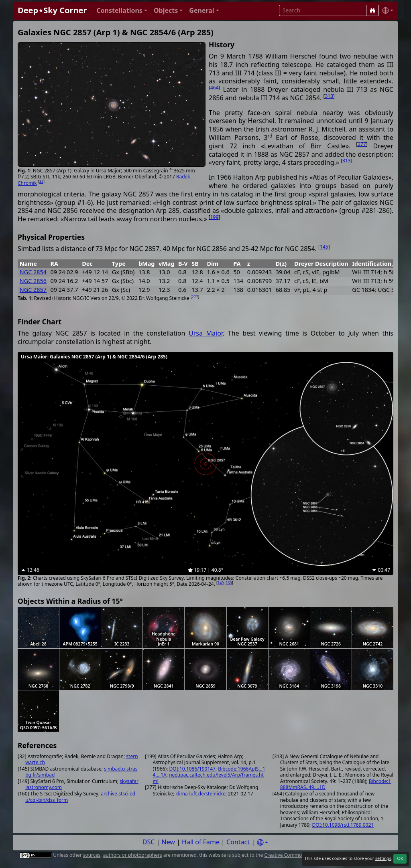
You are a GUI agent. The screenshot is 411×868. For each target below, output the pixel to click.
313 (329, 96)
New (168, 842)
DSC (149, 842)
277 (362, 144)
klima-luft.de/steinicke (200, 794)
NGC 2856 (33, 281)
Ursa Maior (206, 333)
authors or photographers (133, 855)
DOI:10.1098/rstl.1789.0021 (343, 825)
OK (400, 858)
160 (229, 583)
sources (92, 855)
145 (324, 247)
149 (221, 583)
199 (215, 217)
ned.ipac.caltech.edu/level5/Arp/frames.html (208, 778)
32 (41, 181)
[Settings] (262, 843)
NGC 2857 (33, 290)
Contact (238, 842)
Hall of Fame (201, 842)
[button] (122, 11)
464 (215, 88)
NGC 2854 (33, 272)
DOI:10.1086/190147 (192, 769)
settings (383, 858)
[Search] (372, 10)
